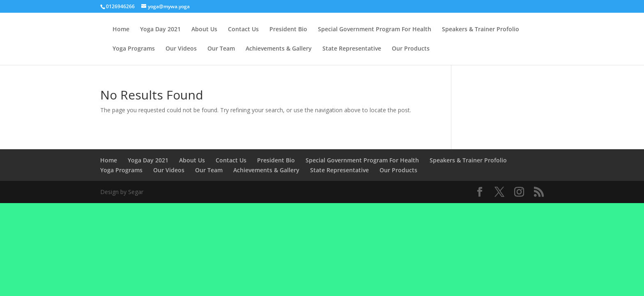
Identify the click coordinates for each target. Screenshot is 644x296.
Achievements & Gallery (279, 49)
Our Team (221, 49)
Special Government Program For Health (375, 30)
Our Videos (181, 49)
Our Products (411, 49)
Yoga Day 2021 (160, 30)
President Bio (288, 30)
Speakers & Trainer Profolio (481, 30)
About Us (204, 30)
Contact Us (243, 30)
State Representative (352, 49)
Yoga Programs (134, 49)
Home (121, 30)
